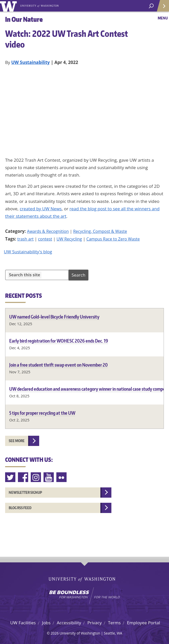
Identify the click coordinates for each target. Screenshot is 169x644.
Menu (163, 18)
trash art (25, 239)
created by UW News (41, 209)
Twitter (10, 477)
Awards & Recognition (48, 231)
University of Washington (9, 6)
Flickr (62, 477)
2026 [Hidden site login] (55, 633)
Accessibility (69, 623)
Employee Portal (144, 623)
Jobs (46, 623)
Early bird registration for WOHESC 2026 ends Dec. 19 (59, 341)
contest (45, 239)
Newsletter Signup (25, 492)
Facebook (23, 477)
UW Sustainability (30, 62)
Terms (114, 623)
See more (17, 441)
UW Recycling (69, 239)
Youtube (49, 477)
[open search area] (151, 6)
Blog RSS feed (20, 508)
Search (79, 275)
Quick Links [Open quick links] (161, 8)
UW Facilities (23, 623)
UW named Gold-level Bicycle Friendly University (54, 317)
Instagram (36, 477)
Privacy (94, 623)
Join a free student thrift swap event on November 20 (59, 365)
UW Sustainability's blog (28, 252)
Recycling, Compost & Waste (100, 231)
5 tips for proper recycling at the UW (42, 413)
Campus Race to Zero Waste (113, 239)
